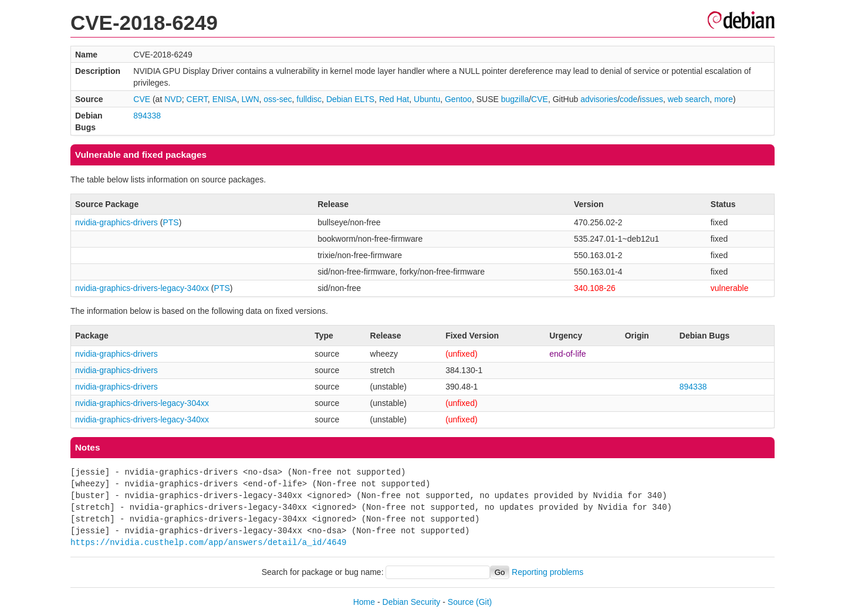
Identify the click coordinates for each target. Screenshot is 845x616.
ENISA (225, 99)
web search (689, 99)
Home (364, 602)
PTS (170, 222)
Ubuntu (427, 99)
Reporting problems (547, 572)
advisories (599, 99)
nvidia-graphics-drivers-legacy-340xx (142, 288)
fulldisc (309, 99)
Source (461, 602)
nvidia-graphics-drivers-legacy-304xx (142, 403)
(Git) (484, 602)
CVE (142, 99)
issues (651, 99)
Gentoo (458, 99)
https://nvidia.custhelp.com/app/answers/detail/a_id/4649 (208, 542)
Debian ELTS (350, 99)
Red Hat (394, 99)
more (724, 99)
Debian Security (412, 602)
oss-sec (278, 99)
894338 (147, 116)
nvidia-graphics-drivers (116, 222)
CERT (197, 99)
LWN (250, 99)
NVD (173, 99)
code (628, 99)
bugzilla (515, 99)
